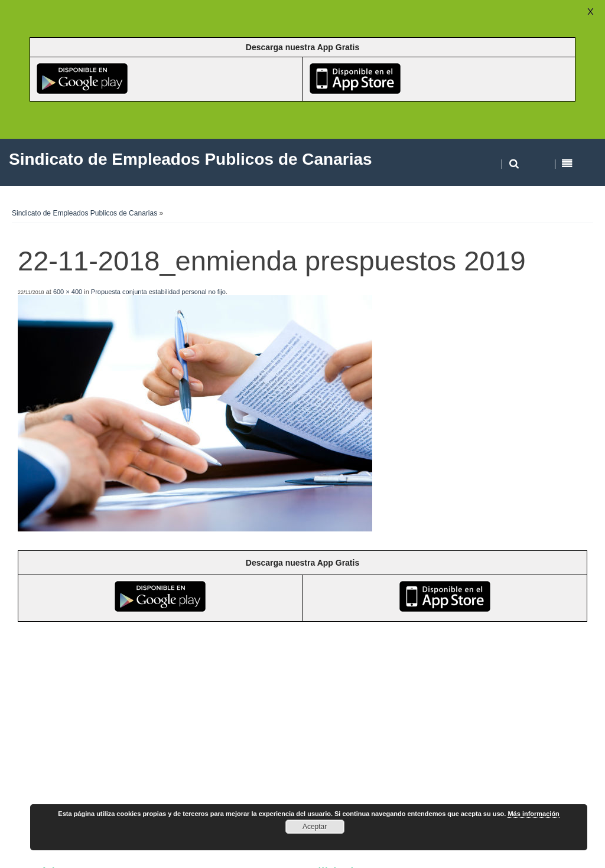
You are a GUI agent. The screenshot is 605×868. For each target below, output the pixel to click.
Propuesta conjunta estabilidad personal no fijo (158, 292)
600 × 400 (68, 292)
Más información (533, 814)
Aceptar (315, 827)
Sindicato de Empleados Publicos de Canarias (84, 213)
